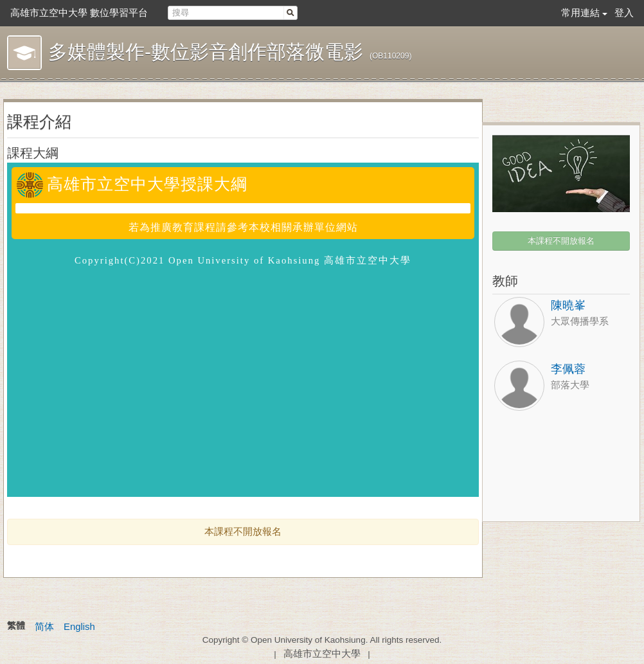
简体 (44, 627)
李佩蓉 (568, 369)
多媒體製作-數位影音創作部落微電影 (206, 52)
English (79, 627)
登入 (624, 13)
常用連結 (580, 13)
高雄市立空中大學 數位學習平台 (79, 13)
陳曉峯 (568, 305)
